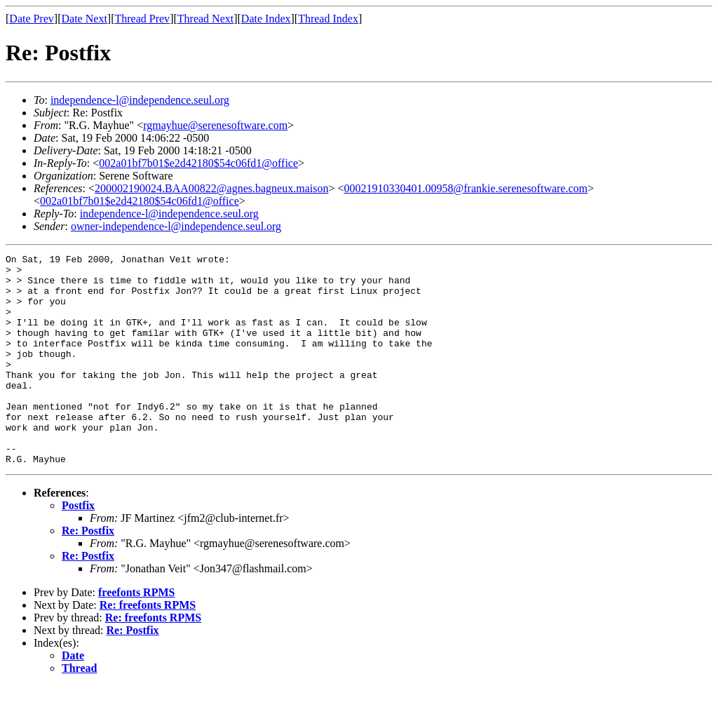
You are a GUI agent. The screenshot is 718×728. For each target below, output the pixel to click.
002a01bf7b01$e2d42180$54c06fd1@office (198, 163)
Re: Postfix (88, 573)
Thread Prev (142, 19)
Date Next (84, 19)
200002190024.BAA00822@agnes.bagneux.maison (211, 188)
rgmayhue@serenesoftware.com (215, 125)
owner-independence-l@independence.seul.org (176, 226)
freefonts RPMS (136, 634)
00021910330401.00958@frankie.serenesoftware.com (466, 188)
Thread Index (328, 19)
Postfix (78, 547)
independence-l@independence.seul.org (140, 100)
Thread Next (205, 19)
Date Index (266, 19)
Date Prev (32, 19)
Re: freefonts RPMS (148, 647)
